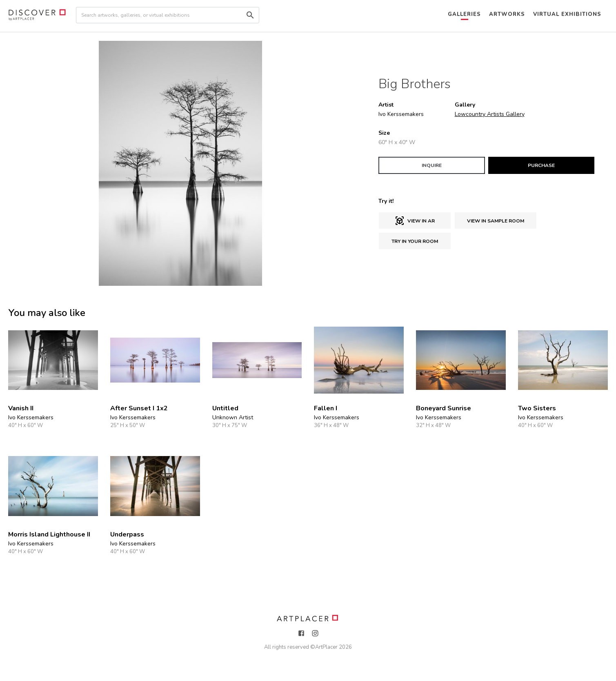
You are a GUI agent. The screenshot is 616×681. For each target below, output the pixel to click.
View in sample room (496, 221)
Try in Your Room (415, 241)
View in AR (415, 221)
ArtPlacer (326, 647)
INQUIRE (432, 165)
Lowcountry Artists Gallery (490, 114)
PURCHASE (541, 165)
